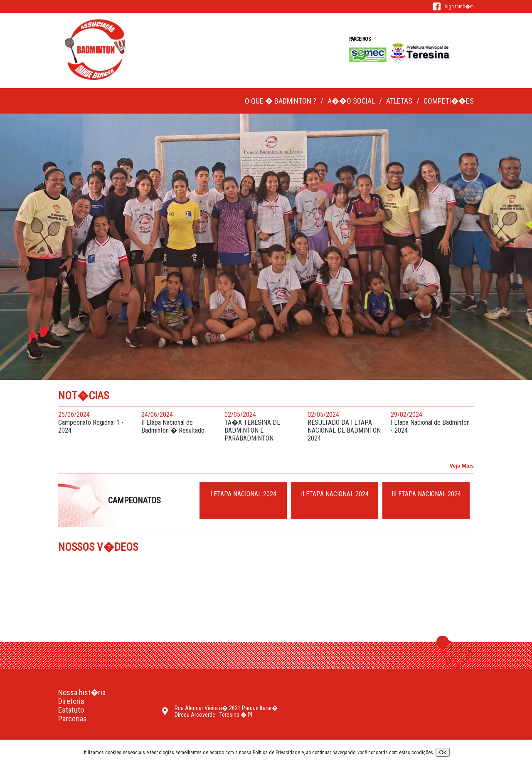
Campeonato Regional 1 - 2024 (98, 422)
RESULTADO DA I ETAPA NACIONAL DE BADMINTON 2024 (347, 426)
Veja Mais (462, 466)
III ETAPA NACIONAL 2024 (426, 494)
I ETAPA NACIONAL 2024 (243, 494)
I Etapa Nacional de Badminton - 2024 (430, 422)
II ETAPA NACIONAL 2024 (335, 494)
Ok (442, 752)
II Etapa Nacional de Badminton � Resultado (181, 422)
